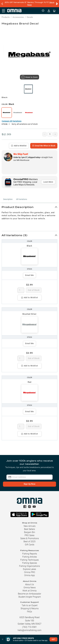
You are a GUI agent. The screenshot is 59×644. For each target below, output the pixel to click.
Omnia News (30, 588)
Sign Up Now (29, 484)
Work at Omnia (29, 591)
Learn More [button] (48, 182)
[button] (29, 207)
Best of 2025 (29, 541)
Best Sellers (29, 529)
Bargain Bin (30, 532)
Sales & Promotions (30, 538)
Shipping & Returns (30, 608)
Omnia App (29, 575)
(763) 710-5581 (29, 627)
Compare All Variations (12, 121)
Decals (30, 17)
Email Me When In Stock (44, 146)
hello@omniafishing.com (29, 630)
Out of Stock (34, 290)
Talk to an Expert (30, 605)
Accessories (18, 17)
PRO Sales (29, 535)
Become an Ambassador (29, 594)
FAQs (29, 612)
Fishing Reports (30, 554)
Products (6, 17)
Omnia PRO (30, 572)
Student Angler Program (30, 597)
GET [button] (53, 639)
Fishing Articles (30, 557)
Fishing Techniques (29, 560)
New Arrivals (30, 526)
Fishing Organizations (29, 566)
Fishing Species (30, 563)
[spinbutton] (21, 290)
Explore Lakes (29, 569)
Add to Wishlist (19, 146)
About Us (29, 584)
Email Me (29, 275)
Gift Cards (30, 545)
